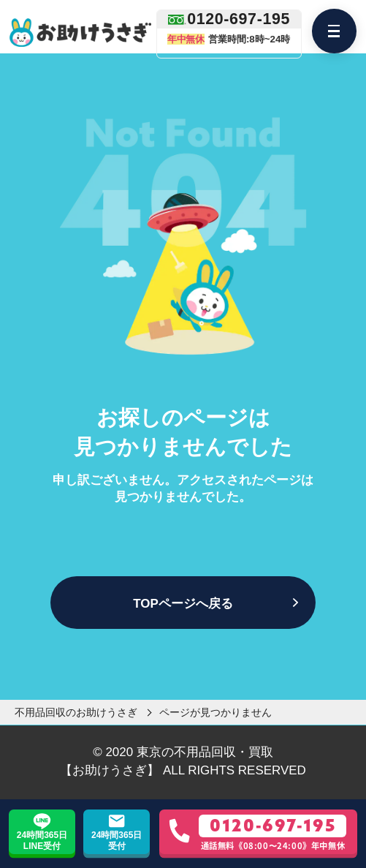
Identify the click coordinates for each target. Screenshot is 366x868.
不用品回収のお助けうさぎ (76, 712)
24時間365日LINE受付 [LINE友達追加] (42, 841)
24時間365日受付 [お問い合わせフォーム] (117, 841)
